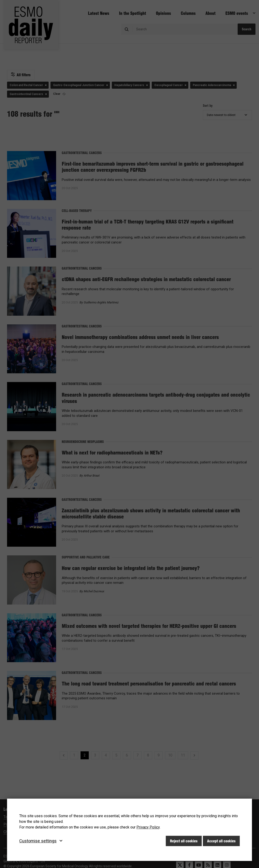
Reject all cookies (184, 841)
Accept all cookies (221, 841)
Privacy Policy (148, 827)
